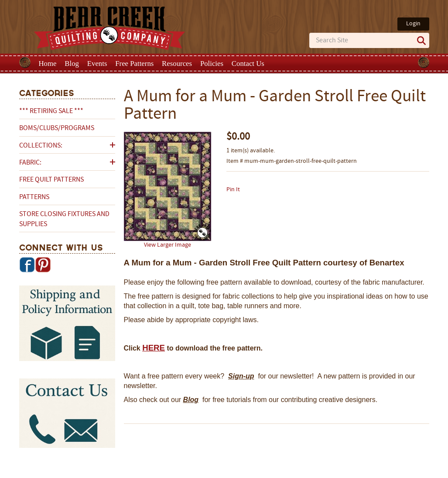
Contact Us (248, 64)
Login (413, 24)
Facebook (27, 265)
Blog (72, 64)
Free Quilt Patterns (51, 180)
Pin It (233, 190)
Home (48, 64)
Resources (177, 64)
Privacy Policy (293, 471)
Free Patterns (134, 64)
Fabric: (30, 163)
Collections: (41, 146)
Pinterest (43, 265)
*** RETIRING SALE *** (51, 111)
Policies (212, 64)
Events (97, 64)
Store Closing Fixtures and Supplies (64, 219)
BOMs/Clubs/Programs (57, 128)
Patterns (34, 197)
